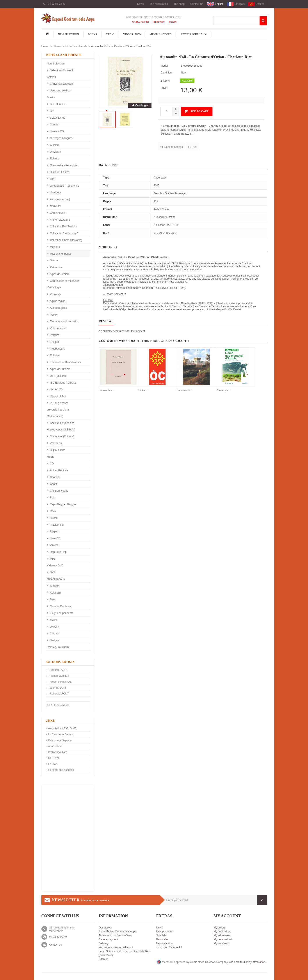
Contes (54, 125)
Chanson (55, 477)
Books (92, 34)
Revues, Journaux (193, 34)
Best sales (162, 939)
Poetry (53, 315)
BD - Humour (57, 104)
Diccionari (55, 152)
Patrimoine (56, 267)
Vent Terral (56, 443)
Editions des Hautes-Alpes (65, 362)
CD (52, 464)
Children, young (59, 491)
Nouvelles (55, 206)
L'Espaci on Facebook (61, 770)
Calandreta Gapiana (60, 740)
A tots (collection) (60, 199)
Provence (55, 294)
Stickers (54, 586)
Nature (54, 261)
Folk (52, 498)
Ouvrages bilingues (61, 138)
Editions (54, 355)
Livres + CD (57, 131)
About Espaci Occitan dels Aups (118, 932)
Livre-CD (55, 538)
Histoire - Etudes (59, 172)
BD (52, 111)
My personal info (223, 939)
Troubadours (57, 349)
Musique (55, 247)
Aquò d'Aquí (55, 746)
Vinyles (54, 545)
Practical (55, 335)
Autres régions (58, 308)
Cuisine (54, 145)
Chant (53, 484)
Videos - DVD (132, 34)
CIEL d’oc (54, 758)
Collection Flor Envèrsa (63, 227)
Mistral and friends (76, 46)
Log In (173, 22)
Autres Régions (59, 470)
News (141, 4)
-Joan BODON (57, 688)
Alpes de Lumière (60, 369)
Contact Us (197, 4)
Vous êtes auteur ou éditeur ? (116, 947)
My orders (220, 928)
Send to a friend (173, 147)
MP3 (52, 559)
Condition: (166, 73)
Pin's (53, 600)
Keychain (55, 593)
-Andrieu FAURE (58, 670)
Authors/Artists (60, 662)
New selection (165, 943)
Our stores (105, 928)
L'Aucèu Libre (58, 396)
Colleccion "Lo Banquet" (64, 233)
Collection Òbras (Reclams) (66, 240)
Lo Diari (53, 764)
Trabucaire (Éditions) (62, 436)
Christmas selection (61, 84)
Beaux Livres (57, 118)
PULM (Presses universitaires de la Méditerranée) (58, 410)
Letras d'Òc (56, 389)
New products (164, 932)
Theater (54, 342)
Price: (164, 88)
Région (54, 532)
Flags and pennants (61, 613)
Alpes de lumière (60, 274)
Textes (53, 518)
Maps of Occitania (60, 606)
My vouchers (221, 943)
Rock (53, 511)
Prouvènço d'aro (58, 752)
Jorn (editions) (58, 376)
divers (53, 620)
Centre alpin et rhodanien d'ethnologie (63, 284)
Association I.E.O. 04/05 (62, 728)
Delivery (104, 943)
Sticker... (143, 390)
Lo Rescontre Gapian (61, 734)
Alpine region (57, 301)
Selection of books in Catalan (61, 74)
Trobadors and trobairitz (64, 321)
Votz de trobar (58, 328)
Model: (164, 66)
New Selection (69, 34)
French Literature (60, 220)
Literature (55, 193)
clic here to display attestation (247, 962)
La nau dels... (107, 390)
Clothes (54, 634)
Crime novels (57, 213)
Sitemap (104, 959)
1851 (53, 179)
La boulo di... (184, 390)
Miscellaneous (161, 34)
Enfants (54, 159)
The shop (179, 4)
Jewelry (54, 627)
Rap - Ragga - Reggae (63, 504)
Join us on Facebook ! (169, 947)
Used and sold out (60, 91)
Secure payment (108, 939)
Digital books (57, 450)
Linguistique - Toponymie (64, 186)
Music (110, 34)
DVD (53, 572)
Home (45, 46)
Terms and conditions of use (115, 935)
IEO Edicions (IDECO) (63, 383)
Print (194, 147)
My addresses (222, 935)
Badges (54, 640)
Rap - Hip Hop (58, 552)
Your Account (140, 22)
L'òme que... (223, 390)
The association (159, 4)
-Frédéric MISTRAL (60, 682)
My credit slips (222, 932)
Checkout (159, 22)
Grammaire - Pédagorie (63, 165)
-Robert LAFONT (59, 694)
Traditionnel (57, 525)
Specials (161, 935)
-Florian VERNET (59, 676)
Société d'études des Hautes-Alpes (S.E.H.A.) (61, 426)
